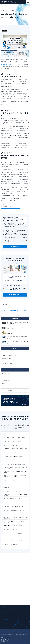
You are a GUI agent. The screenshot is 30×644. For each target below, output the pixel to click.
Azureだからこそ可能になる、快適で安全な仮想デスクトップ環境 (15, 503)
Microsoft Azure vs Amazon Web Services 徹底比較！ (13, 533)
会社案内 (3, 642)
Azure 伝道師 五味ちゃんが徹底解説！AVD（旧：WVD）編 (14, 491)
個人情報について (4, 641)
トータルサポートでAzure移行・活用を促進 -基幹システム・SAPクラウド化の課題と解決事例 (15, 480)
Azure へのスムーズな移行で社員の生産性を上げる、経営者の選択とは (15, 472)
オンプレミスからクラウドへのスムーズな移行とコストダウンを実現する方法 (15, 518)
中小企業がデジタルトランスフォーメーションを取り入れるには (15, 461)
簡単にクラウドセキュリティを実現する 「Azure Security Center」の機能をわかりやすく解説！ (15, 476)
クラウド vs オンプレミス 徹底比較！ (10, 529)
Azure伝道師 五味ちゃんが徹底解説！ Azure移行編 (13, 457)
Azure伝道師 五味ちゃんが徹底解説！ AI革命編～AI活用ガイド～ (15, 449)
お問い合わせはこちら (15, 247)
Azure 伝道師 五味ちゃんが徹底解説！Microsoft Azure (13, 506)
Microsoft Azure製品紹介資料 (9, 537)
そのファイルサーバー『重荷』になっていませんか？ (13, 441)
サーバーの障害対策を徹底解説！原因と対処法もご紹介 (15, 311)
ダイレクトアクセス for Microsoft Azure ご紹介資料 (13, 541)
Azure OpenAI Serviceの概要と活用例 (11, 453)
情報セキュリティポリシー (5, 640)
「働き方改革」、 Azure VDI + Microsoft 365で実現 (12, 514)
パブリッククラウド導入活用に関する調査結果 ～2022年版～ (15, 464)
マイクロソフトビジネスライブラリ (9, 65)
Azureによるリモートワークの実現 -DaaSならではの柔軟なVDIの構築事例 (15, 495)
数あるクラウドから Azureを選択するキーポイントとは (14, 510)
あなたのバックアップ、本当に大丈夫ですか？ (12, 445)
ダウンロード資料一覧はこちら (15, 295)
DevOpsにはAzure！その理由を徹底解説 (11, 545)
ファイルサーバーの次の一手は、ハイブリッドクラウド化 (14, 438)
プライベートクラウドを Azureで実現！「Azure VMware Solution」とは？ (15, 468)
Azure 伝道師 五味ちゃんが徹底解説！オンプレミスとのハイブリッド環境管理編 (15, 434)
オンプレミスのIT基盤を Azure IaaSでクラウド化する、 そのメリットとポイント (15, 522)
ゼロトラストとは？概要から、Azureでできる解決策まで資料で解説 (15, 483)
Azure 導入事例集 (7, 487)
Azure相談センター (7, 2)
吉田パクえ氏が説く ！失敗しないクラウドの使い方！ (13, 526)
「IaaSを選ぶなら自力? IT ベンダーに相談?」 (11, 208)
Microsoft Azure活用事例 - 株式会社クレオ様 (12, 499)
